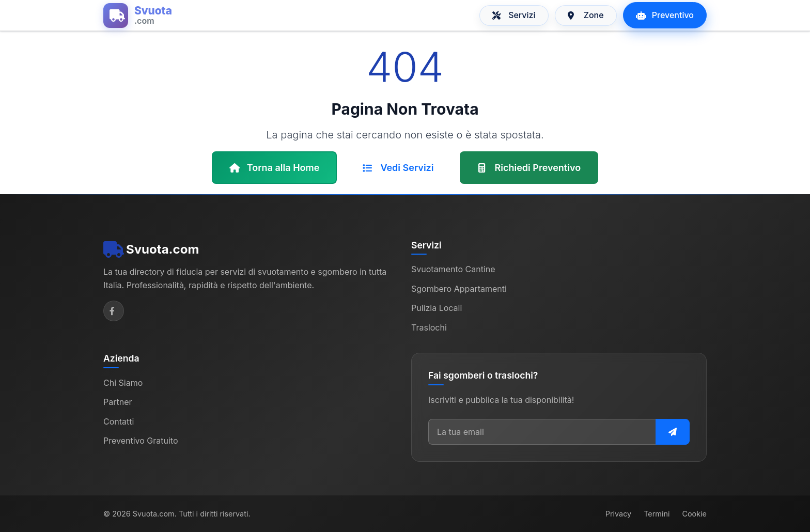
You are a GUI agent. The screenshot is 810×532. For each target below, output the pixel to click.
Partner (118, 402)
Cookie (694, 514)
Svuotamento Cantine (453, 269)
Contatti (119, 421)
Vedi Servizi (398, 168)
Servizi (514, 15)
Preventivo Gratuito (141, 441)
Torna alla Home (275, 168)
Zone (586, 15)
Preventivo (665, 15)
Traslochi (429, 327)
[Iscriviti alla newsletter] (673, 432)
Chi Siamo (123, 383)
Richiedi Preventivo (529, 168)
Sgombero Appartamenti (459, 289)
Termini (657, 514)
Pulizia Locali (437, 308)
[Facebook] (114, 311)
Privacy (618, 514)
